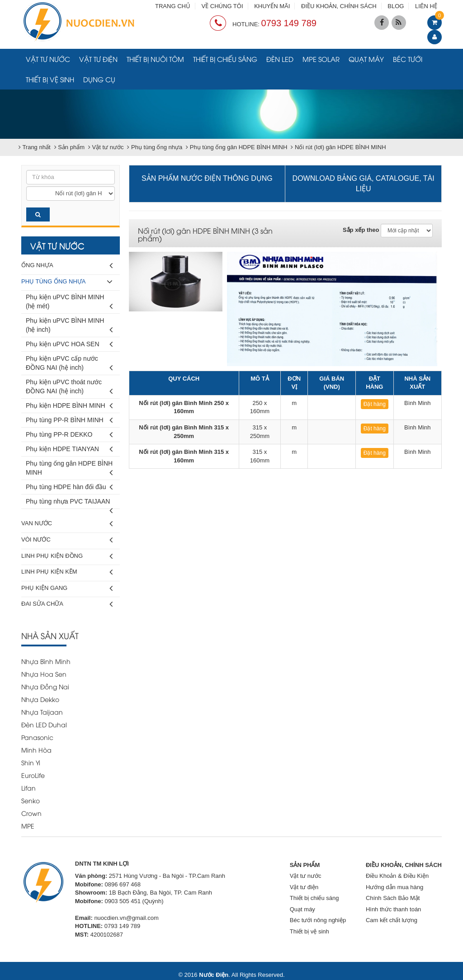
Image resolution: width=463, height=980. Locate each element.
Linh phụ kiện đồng (67, 556)
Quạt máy (366, 59)
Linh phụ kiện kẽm (67, 572)
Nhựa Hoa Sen (44, 674)
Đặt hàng (375, 404)
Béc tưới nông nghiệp (318, 920)
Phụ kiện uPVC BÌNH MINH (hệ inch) (69, 327)
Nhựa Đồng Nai (45, 686)
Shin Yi (31, 762)
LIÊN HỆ (426, 6)
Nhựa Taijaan (42, 712)
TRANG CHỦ (173, 6)
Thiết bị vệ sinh (50, 79)
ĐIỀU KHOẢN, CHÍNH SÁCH (339, 6)
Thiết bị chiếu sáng (225, 59)
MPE (28, 826)
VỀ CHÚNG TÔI (222, 6)
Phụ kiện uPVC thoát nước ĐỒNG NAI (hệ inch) (69, 388)
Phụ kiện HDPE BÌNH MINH (69, 406)
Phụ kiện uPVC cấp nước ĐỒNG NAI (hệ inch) (69, 365)
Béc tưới (408, 59)
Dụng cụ (99, 79)
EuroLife (33, 775)
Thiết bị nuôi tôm (155, 59)
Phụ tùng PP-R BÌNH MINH (69, 420)
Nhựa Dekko (40, 699)
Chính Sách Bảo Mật (393, 898)
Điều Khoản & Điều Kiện (397, 876)
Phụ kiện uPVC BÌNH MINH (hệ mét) (69, 303)
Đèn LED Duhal (44, 724)
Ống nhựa (67, 266)
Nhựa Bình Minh (46, 661)
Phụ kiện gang (67, 588)
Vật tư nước (48, 59)
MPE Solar (321, 59)
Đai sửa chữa (67, 604)
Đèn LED (280, 59)
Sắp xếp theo (361, 230)
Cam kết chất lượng (392, 920)
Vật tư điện (98, 59)
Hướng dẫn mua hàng (394, 887)
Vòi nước (67, 540)
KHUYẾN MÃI (272, 6)
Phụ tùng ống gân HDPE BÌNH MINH (69, 469)
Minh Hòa (36, 750)
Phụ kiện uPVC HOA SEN (69, 344)
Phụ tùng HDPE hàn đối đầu (69, 487)
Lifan (28, 788)
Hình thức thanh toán (393, 909)
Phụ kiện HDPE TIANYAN (69, 449)
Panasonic (37, 737)
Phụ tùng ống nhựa (67, 282)
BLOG (396, 6)
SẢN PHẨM (305, 865)
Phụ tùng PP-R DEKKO (69, 435)
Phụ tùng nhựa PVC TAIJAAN (69, 503)
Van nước (67, 524)
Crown (31, 813)
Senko (31, 800)
